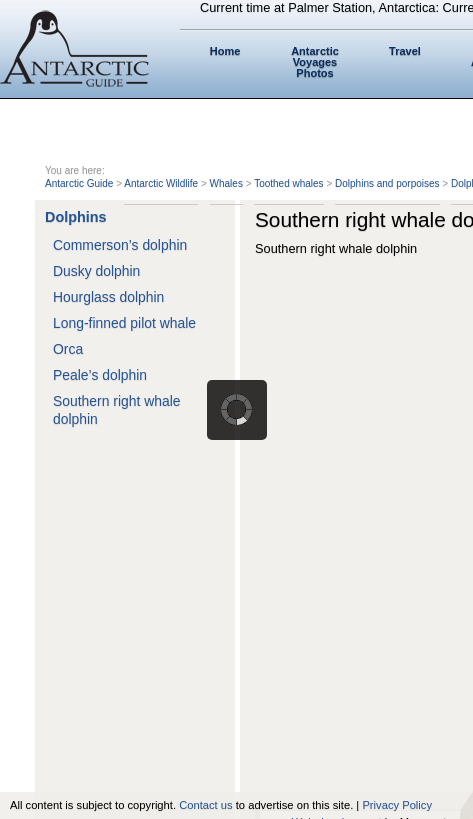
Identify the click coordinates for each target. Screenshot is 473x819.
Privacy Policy (397, 805)
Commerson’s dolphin (120, 245)
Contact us (205, 805)
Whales (226, 183)
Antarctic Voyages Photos (315, 62)
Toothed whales (289, 183)
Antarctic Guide (79, 183)
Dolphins (76, 217)
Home (225, 51)
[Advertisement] (236, 513)
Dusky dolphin (96, 271)
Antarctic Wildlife (161, 183)
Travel (405, 51)
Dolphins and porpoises (387, 183)
